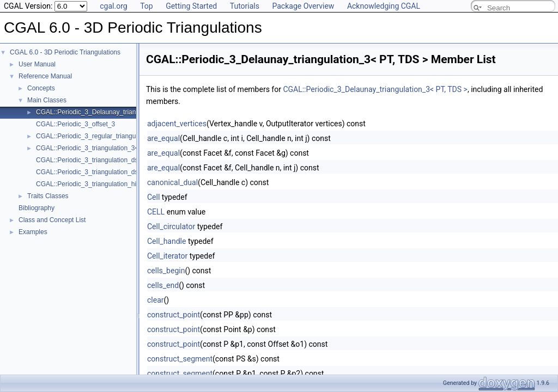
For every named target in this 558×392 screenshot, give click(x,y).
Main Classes (47, 100)
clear (156, 300)
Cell (153, 197)
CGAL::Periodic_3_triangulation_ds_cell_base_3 (106, 160)
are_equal (163, 138)
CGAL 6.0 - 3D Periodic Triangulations (65, 52)
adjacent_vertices (177, 124)
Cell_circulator (171, 226)
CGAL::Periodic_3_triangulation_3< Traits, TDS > (107, 148)
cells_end (163, 285)
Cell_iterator (167, 256)
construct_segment (180, 359)
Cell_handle (166, 241)
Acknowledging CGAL (384, 6)
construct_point (174, 315)
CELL (156, 212)
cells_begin (166, 271)
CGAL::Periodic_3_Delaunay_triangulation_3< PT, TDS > (119, 112)
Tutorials (245, 6)
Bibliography (37, 208)
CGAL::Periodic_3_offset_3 (75, 124)
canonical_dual (172, 182)
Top (147, 6)
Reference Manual (45, 76)
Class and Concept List (52, 220)
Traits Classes (48, 196)
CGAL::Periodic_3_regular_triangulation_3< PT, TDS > (115, 136)
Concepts (41, 88)
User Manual (37, 64)
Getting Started (191, 6)
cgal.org (113, 6)
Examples (33, 232)
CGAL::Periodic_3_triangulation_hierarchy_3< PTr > (111, 184)
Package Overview (303, 6)
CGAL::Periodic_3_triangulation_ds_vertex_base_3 (110, 172)
